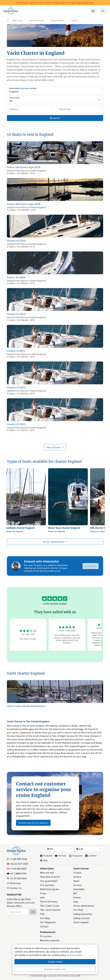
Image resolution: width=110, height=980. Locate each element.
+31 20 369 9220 (17, 878)
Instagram (76, 856)
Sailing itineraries (83, 914)
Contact (44, 926)
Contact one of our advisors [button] (33, 823)
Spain (76, 881)
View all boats (55, 447)
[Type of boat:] (55, 100)
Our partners (47, 885)
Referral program (50, 889)
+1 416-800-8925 (17, 869)
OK (33, 912)
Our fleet (78, 910)
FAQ (42, 914)
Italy (76, 902)
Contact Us (14, 888)
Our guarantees (49, 881)
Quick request (81, 922)
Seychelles (79, 889)
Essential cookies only (55, 969)
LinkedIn (91, 856)
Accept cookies (55, 962)
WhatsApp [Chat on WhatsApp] (14, 883)
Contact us (91, 566)
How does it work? (50, 877)
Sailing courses (81, 918)
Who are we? (47, 873)
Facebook (46, 856)
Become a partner (50, 940)
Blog (44, 860)
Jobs (42, 897)
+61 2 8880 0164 (17, 874)
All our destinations (55, 542)
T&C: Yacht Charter (50, 910)
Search (55, 118)
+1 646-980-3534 (17, 859)
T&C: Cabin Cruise (50, 906)
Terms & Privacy (49, 902)
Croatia (77, 873)
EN (60, 849)
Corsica (77, 885)
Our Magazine (48, 922)
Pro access (46, 936)
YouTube (61, 856)
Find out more (75, 955)
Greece (77, 877)
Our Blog (45, 918)
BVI (75, 893)
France (77, 897)
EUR (89, 849)
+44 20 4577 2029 (17, 864)
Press (43, 893)
